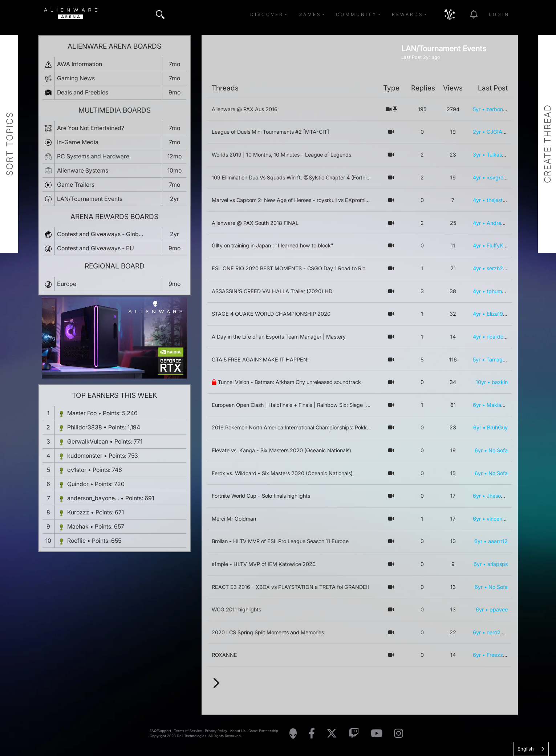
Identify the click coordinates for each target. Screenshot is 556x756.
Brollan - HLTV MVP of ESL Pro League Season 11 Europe (280, 541)
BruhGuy (497, 427)
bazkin (500, 382)
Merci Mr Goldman (234, 519)
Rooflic (76, 541)
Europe (67, 284)
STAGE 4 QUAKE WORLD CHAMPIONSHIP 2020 (271, 314)
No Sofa (498, 450)
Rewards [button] (407, 14)
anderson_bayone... (93, 498)
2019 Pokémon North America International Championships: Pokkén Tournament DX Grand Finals (327, 427)
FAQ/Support (160, 731)
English (526, 749)
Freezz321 (499, 655)
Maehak (78, 526)
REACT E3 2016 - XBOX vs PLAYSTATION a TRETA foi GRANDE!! (290, 587)
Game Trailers (76, 185)
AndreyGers (501, 223)
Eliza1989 (498, 314)
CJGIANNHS (502, 132)
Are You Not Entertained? (91, 128)
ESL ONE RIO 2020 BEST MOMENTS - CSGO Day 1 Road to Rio (289, 268)
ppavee (499, 609)
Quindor (78, 484)
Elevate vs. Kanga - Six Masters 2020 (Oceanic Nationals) (281, 450)
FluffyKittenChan (506, 245)
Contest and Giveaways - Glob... (100, 234)
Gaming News (76, 78)
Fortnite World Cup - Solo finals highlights (261, 496)
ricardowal (499, 337)
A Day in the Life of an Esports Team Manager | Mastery (279, 337)
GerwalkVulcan (88, 441)
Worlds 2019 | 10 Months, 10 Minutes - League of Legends (281, 155)
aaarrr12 (498, 541)
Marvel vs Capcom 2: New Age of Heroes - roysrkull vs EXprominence (296, 200)
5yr (477, 109)
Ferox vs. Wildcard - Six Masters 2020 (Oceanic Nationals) (282, 473)
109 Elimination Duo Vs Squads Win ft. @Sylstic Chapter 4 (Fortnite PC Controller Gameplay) (322, 177)
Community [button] (356, 14)
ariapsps (498, 564)
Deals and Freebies (83, 92)
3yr (477, 155)
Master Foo (82, 413)
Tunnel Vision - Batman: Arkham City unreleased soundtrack (289, 382)
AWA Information (80, 64)
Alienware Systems (83, 170)
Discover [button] (267, 14)
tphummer (499, 291)
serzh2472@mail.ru (510, 268)
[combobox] (531, 749)
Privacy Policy (216, 731)
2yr (477, 132)
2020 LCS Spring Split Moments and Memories (268, 632)
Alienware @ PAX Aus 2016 (245, 109)
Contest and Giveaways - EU (96, 248)
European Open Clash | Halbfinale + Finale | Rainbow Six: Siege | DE (293, 405)
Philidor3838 (85, 427)
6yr (477, 405)
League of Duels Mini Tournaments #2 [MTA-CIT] (270, 132)
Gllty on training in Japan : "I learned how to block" (273, 245)
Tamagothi (499, 359)
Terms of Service (188, 731)
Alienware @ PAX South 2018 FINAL (255, 223)
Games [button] (310, 14)
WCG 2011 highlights (236, 609)
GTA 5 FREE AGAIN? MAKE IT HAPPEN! (260, 359)
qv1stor (77, 470)
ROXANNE (224, 655)
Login (499, 14)
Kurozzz (78, 512)
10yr (481, 382)
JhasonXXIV (501, 496)
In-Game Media (78, 142)
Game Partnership (263, 731)
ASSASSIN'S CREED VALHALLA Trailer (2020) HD (272, 291)
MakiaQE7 (499, 405)
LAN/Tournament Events (90, 199)
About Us (238, 731)
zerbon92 (498, 109)
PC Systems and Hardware (93, 156)
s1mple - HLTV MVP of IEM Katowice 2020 (264, 564)
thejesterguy (502, 200)
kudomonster (85, 456)
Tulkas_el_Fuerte (506, 155)
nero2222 (498, 632)
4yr (477, 177)
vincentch (498, 519)
